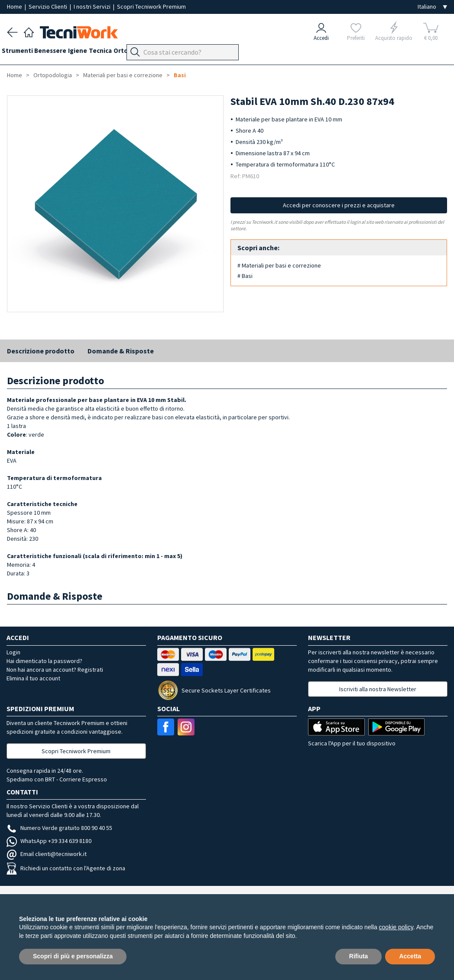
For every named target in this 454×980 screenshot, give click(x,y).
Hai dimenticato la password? (44, 661)
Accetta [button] (410, 956)
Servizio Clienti (49, 7)
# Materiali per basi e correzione (279, 265)
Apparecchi (208, 53)
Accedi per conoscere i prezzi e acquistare (339, 205)
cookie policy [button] (396, 927)
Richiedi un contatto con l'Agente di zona (66, 868)
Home (15, 7)
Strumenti (23, 53)
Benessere (61, 53)
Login (13, 652)
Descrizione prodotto (41, 351)
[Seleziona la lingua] (432, 7)
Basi (180, 75)
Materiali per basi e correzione (123, 75)
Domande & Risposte (121, 351)
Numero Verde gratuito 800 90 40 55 (59, 828)
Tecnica (122, 53)
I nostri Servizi (93, 7)
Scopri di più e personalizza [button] (73, 956)
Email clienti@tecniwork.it (47, 854)
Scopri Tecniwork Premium (151, 7)
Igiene (94, 53)
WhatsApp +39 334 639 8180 (49, 841)
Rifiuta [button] (359, 956)
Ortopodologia (162, 53)
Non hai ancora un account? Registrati (55, 670)
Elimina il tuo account (33, 678)
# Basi (245, 276)
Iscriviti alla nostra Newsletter (378, 689)
